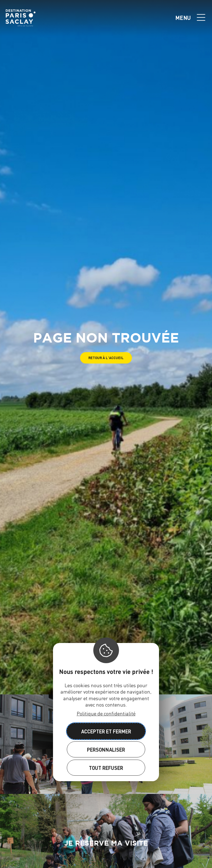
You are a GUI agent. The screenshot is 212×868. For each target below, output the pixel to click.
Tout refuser (106, 768)
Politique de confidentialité (106, 713)
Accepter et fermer (106, 731)
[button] (106, 358)
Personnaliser (106, 750)
